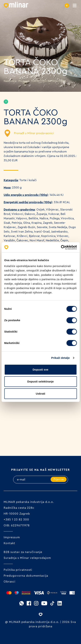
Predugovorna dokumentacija (26, 576)
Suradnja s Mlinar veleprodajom (27, 558)
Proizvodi (24, 81)
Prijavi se (59, 479)
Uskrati (41, 394)
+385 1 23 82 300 (16, 520)
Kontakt (9, 543)
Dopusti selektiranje (40, 381)
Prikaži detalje (61, 358)
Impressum (12, 537)
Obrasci (10, 582)
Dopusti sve (40, 370)
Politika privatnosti (18, 570)
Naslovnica (10, 81)
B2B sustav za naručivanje (23, 552)
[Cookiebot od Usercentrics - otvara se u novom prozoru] (61, 247)
